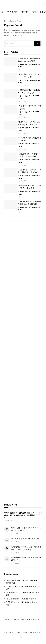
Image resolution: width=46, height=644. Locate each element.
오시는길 (21, 620)
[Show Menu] (2, 4)
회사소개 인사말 (10, 620)
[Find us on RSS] (26, 638)
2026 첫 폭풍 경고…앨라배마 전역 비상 (25, 539)
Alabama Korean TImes (17, 632)
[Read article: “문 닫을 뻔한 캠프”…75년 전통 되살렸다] (10, 109)
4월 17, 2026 (22, 70)
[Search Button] (43, 4)
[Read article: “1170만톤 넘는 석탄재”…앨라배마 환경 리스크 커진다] (10, 125)
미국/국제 (25, 12)
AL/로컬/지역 (12, 12)
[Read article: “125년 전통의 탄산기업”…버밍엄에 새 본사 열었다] (10, 77)
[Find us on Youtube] (24, 638)
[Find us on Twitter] (21, 638)
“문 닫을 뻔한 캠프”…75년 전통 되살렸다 (21, 599)
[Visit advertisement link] (23, 246)
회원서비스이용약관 (34, 620)
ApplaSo (39, 632)
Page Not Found (16, 21)
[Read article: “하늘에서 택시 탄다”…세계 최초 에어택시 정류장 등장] (10, 205)
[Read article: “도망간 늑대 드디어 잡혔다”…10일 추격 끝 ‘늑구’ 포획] (10, 157)
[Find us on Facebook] (19, 638)
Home (6, 21)
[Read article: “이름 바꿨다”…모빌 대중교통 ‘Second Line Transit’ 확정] (10, 62)
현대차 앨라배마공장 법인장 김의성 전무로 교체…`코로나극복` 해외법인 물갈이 (20, 515)
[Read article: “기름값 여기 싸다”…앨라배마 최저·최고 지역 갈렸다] (10, 93)
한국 (34, 12)
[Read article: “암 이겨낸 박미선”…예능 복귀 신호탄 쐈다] (10, 141)
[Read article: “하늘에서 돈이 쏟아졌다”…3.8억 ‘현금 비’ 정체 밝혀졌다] (10, 173)
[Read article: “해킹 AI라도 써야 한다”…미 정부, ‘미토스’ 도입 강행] (10, 189)
